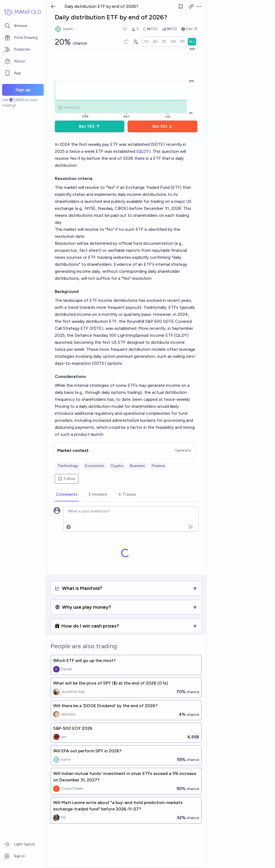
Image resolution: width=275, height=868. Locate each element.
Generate (183, 450)
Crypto (117, 466)
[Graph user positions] (135, 42)
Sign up (23, 90)
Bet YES (90, 126)
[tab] (67, 495)
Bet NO (163, 126)
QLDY (143, 151)
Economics (95, 466)
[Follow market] (181, 6)
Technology (68, 466)
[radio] (146, 42)
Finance (158, 466)
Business (137, 466)
